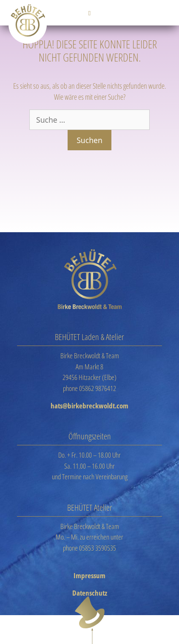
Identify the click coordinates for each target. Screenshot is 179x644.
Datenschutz (90, 593)
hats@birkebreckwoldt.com (89, 406)
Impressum (89, 575)
